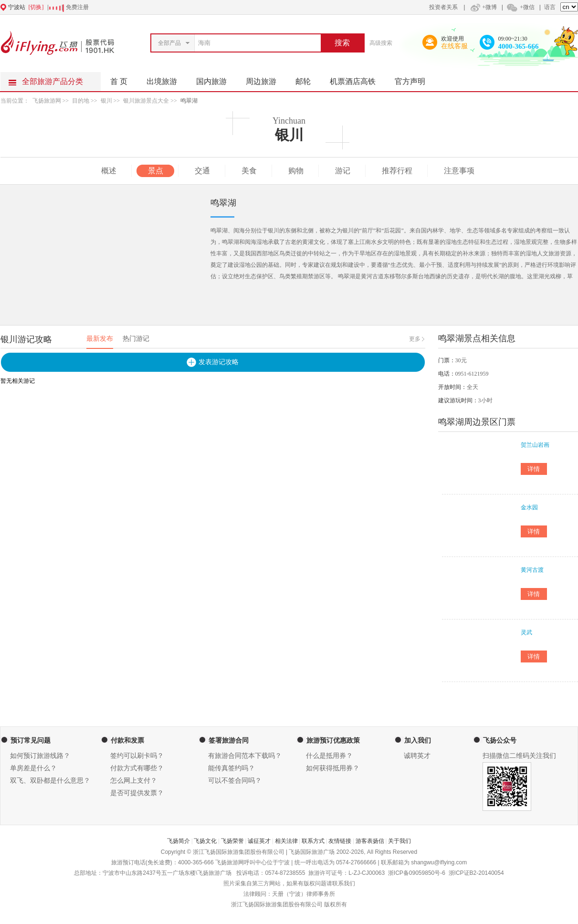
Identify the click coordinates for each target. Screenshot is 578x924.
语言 (550, 7)
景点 (156, 171)
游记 (343, 171)
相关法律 (286, 841)
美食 (249, 171)
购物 (296, 171)
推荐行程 (397, 171)
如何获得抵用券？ (333, 768)
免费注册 (77, 7)
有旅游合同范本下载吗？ (245, 756)
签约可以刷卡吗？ (137, 756)
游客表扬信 (370, 841)
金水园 (529, 507)
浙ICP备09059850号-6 (417, 873)
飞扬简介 (179, 841)
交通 (202, 171)
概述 (109, 171)
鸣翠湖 (189, 101)
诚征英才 (259, 841)
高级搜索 (381, 43)
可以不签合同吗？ (235, 781)
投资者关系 (443, 7)
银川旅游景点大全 (146, 101)
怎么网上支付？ (134, 781)
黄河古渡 (532, 570)
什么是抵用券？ (329, 756)
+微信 (520, 7)
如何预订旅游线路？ (40, 756)
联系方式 (313, 841)
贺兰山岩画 (535, 445)
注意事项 (459, 171)
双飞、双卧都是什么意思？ (50, 781)
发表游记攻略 (219, 362)
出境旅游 (167, 79)
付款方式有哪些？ (137, 768)
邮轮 (308, 79)
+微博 (483, 7)
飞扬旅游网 (47, 101)
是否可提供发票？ (137, 793)
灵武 (526, 632)
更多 (415, 339)
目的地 (81, 101)
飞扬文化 (205, 841)
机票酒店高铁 (357, 79)
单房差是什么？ (33, 768)
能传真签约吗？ (231, 768)
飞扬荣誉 (232, 841)
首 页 (119, 81)
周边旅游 (266, 79)
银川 (106, 101)
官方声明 (415, 79)
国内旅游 (216, 79)
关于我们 (399, 841)
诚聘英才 (417, 756)
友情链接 (340, 841)
